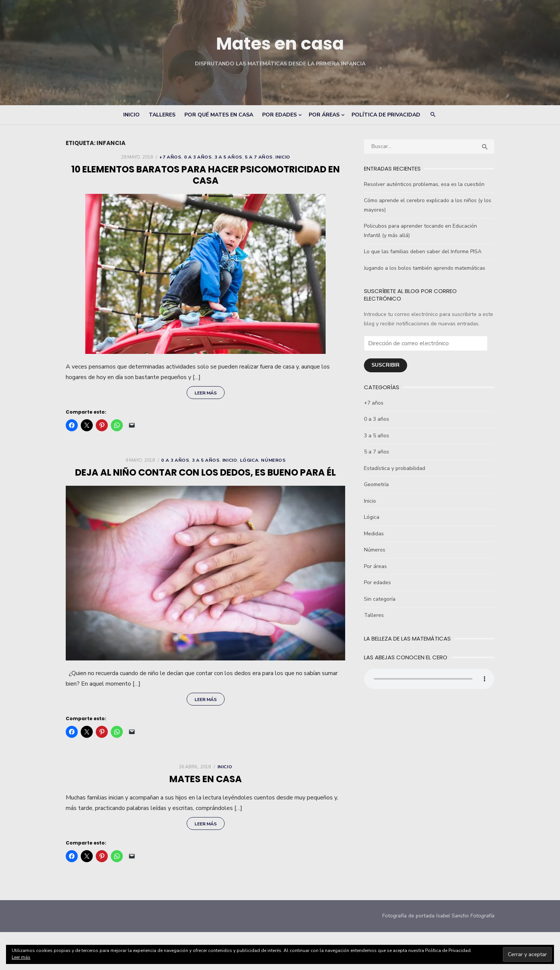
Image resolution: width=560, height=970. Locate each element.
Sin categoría (381, 592)
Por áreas (324, 115)
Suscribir (387, 357)
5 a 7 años (258, 157)
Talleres (162, 115)
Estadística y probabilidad (396, 461)
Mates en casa (280, 43)
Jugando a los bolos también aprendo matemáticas (426, 268)
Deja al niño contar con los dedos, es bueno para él (204, 474)
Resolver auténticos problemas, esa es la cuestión (425, 184)
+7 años (169, 157)
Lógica (248, 462)
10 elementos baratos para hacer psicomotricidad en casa (204, 175)
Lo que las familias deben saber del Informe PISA (424, 252)
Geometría (377, 477)
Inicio (131, 115)
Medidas (375, 526)
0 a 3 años (196, 157)
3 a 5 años (227, 157)
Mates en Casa (204, 785)
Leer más (204, 394)
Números (272, 462)
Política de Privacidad (386, 115)
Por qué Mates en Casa (219, 115)
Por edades (279, 115)
